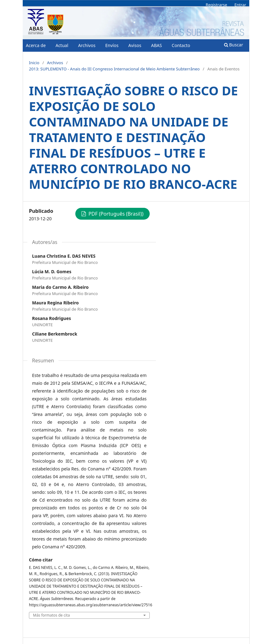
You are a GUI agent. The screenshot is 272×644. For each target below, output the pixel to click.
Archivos (87, 45)
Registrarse (216, 5)
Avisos (135, 45)
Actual (62, 45)
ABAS (156, 45)
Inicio (34, 63)
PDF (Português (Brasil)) (115, 214)
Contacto (181, 45)
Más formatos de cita (51, 615)
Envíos (112, 45)
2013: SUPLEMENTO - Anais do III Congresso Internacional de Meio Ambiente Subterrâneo (114, 69)
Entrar (240, 5)
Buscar (234, 45)
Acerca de (36, 45)
